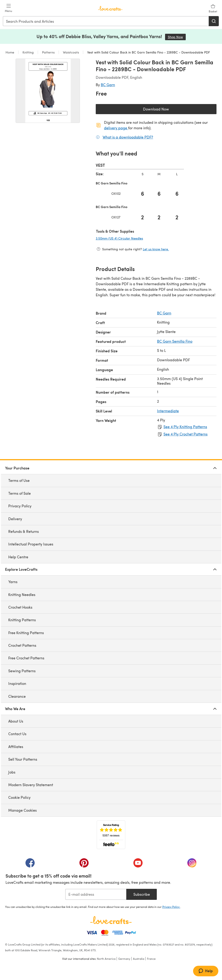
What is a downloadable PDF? (128, 137)
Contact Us (17, 734)
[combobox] (106, 21)
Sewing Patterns (22, 671)
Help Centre (18, 557)
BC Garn (108, 85)
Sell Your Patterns (23, 759)
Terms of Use (19, 480)
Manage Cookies (22, 810)
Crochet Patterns (22, 645)
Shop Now (177, 37)
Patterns (48, 52)
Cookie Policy (19, 797)
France (151, 959)
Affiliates (16, 747)
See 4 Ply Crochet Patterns (185, 434)
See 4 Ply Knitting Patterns (185, 427)
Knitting (28, 52)
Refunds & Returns (24, 531)
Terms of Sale (20, 493)
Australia (139, 959)
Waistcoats (71, 52)
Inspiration (17, 683)
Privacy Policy (20, 506)
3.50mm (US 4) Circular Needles (135, 238)
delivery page (116, 128)
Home (10, 52)
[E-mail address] (96, 894)
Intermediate (168, 411)
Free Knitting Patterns (26, 633)
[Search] (214, 21)
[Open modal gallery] (48, 91)
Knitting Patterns (22, 620)
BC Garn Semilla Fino (175, 341)
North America (106, 959)
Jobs (12, 772)
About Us (16, 721)
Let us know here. (156, 249)
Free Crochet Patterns (26, 658)
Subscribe (142, 894)
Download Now (167, 110)
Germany (124, 959)
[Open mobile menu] (8, 8)
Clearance (17, 696)
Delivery (15, 519)
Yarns (13, 582)
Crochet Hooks (20, 607)
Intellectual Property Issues (31, 544)
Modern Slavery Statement (31, 785)
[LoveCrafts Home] (111, 920)
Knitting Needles (22, 594)
